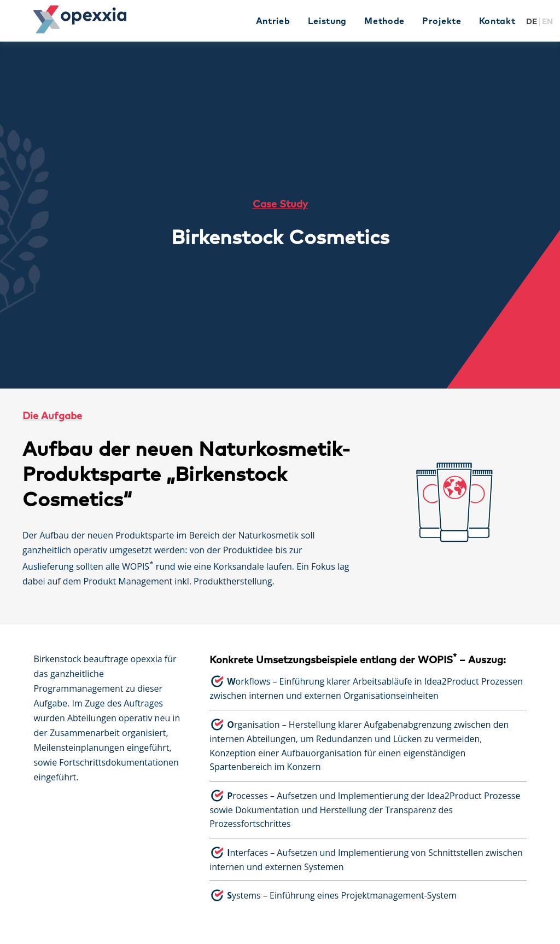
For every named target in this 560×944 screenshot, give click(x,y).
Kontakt (497, 21)
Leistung (328, 21)
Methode (384, 21)
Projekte (442, 21)
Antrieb (273, 21)
